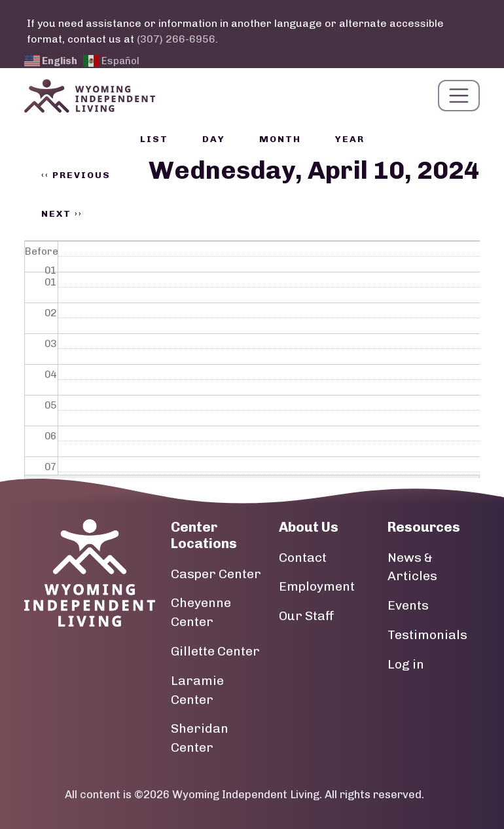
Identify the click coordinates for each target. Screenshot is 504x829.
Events (408, 605)
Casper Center (216, 574)
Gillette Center (215, 651)
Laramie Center (197, 690)
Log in (406, 664)
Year (350, 139)
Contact (303, 558)
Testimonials (427, 635)
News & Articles (412, 567)
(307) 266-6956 (176, 39)
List (154, 139)
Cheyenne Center (201, 612)
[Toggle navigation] (459, 96)
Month (280, 139)
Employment (317, 586)
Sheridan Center (200, 738)
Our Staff (307, 616)
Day (214, 139)
